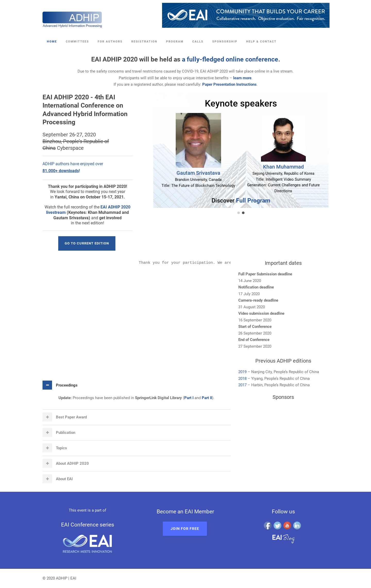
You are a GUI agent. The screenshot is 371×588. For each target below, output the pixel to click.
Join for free (185, 529)
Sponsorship (225, 42)
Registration (144, 42)
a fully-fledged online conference (230, 59)
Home (52, 42)
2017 (242, 385)
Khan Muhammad (283, 167)
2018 (242, 379)
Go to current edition (87, 243)
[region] (234, 154)
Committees (77, 42)
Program (175, 42)
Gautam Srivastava (198, 173)
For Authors (110, 42)
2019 (243, 372)
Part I (189, 398)
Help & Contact (261, 42)
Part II (207, 398)
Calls (198, 42)
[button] (239, 213)
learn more (242, 78)
